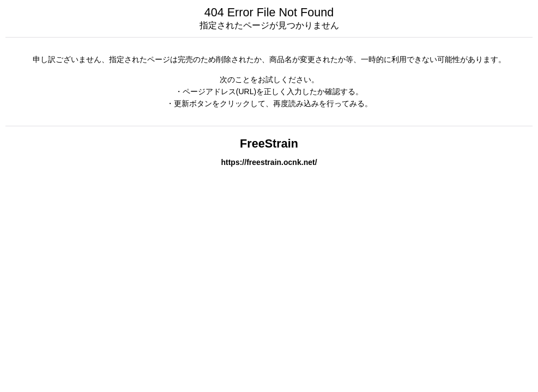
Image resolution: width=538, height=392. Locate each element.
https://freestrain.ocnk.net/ (269, 162)
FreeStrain (269, 143)
